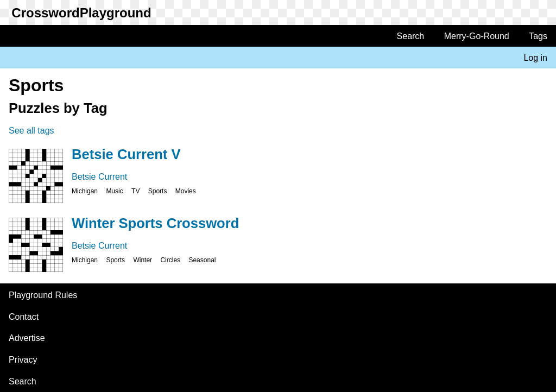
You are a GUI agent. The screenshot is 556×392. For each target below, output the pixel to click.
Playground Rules (43, 295)
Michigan (85, 191)
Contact (24, 317)
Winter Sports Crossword (155, 223)
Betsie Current (99, 177)
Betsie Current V (126, 154)
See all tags (31, 131)
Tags (538, 36)
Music (114, 191)
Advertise (27, 338)
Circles (170, 260)
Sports (158, 191)
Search (411, 36)
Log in (535, 58)
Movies (186, 191)
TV (135, 191)
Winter (143, 260)
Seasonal (202, 260)
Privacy (23, 360)
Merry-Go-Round (477, 36)
